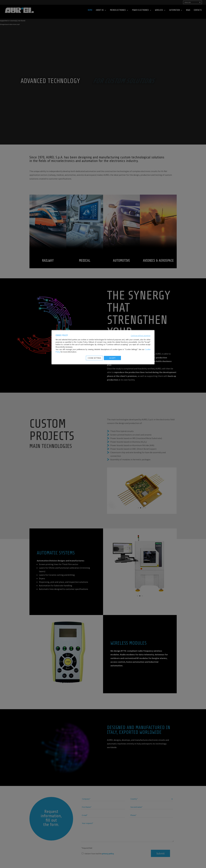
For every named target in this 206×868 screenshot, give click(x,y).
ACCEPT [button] (112, 358)
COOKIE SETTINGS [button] (94, 358)
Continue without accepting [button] (141, 336)
